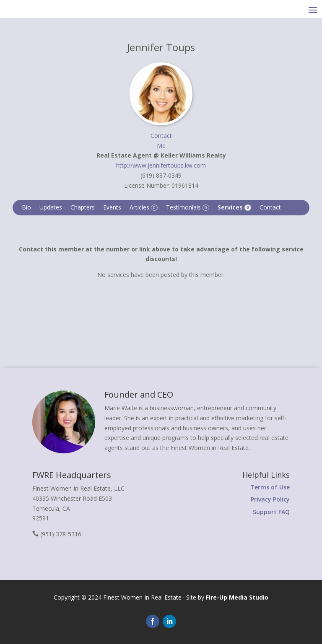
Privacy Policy (270, 499)
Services (234, 207)
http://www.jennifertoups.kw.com (161, 165)
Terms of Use (270, 487)
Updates (51, 207)
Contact (270, 207)
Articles (144, 207)
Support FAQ (271, 512)
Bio (26, 207)
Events (112, 207)
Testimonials (188, 207)
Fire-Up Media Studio (237, 597)
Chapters (83, 207)
